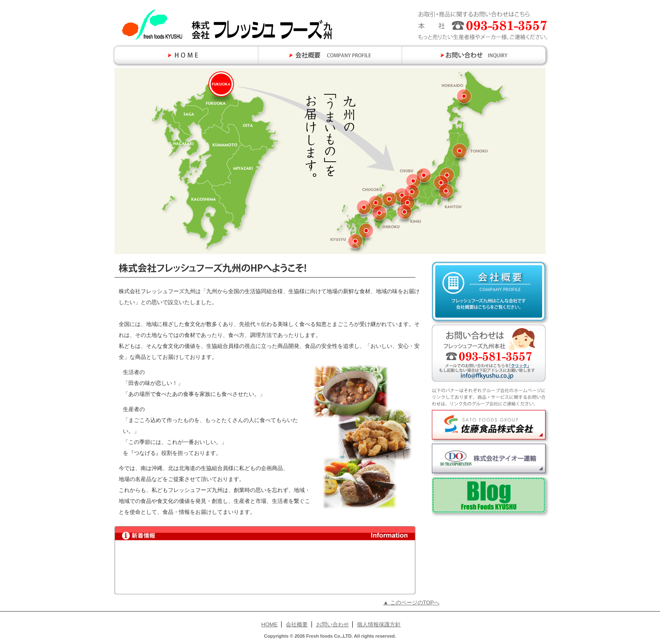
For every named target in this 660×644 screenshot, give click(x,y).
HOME (270, 624)
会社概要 (297, 624)
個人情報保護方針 (379, 624)
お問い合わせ (333, 624)
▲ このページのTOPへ (411, 603)
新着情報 (264, 567)
